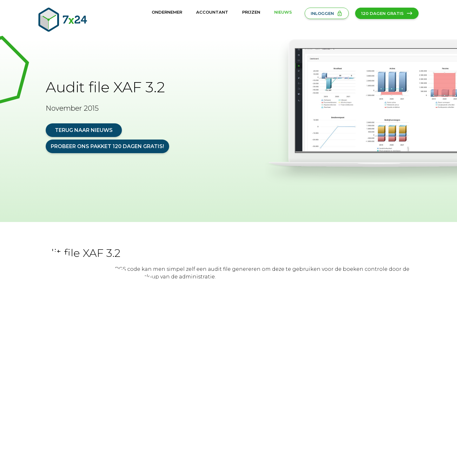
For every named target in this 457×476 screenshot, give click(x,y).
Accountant (212, 12)
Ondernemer (167, 12)
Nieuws (283, 12)
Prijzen (251, 12)
